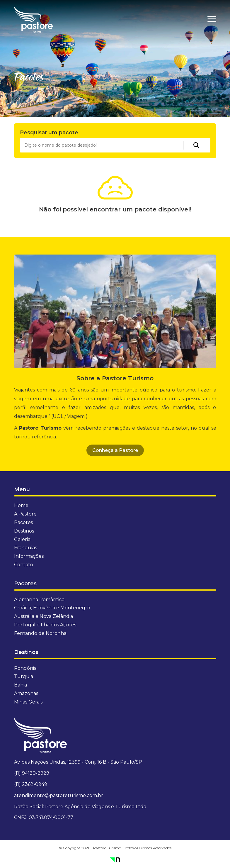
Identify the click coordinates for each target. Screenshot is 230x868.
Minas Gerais (28, 702)
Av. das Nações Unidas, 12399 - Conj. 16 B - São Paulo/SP (78, 762)
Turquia (24, 676)
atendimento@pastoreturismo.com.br (59, 795)
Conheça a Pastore (115, 450)
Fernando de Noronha (40, 633)
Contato (24, 565)
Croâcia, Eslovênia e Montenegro (52, 608)
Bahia (21, 685)
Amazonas (26, 693)
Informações (29, 556)
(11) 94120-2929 (32, 773)
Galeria (22, 539)
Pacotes (23, 522)
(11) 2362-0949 (31, 784)
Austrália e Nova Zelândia (44, 616)
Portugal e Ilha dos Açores (45, 625)
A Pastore (25, 514)
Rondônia (25, 668)
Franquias (25, 548)
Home (21, 505)
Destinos (24, 531)
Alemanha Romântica (39, 600)
